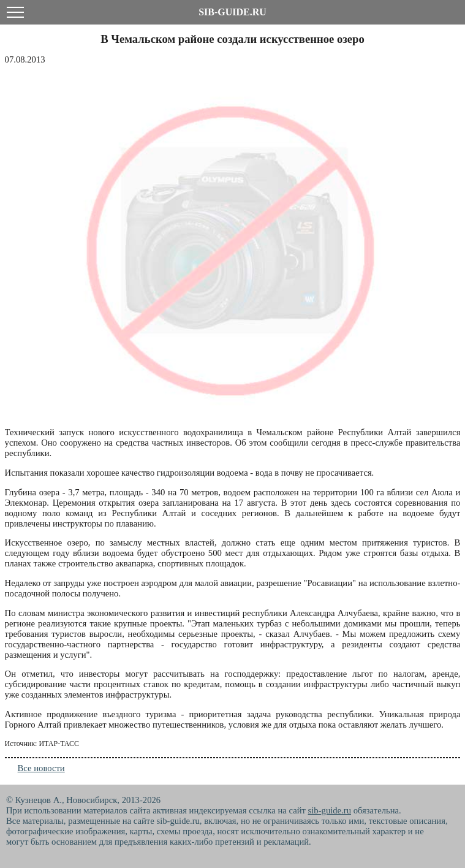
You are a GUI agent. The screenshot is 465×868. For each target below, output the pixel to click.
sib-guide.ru (330, 810)
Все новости (41, 768)
